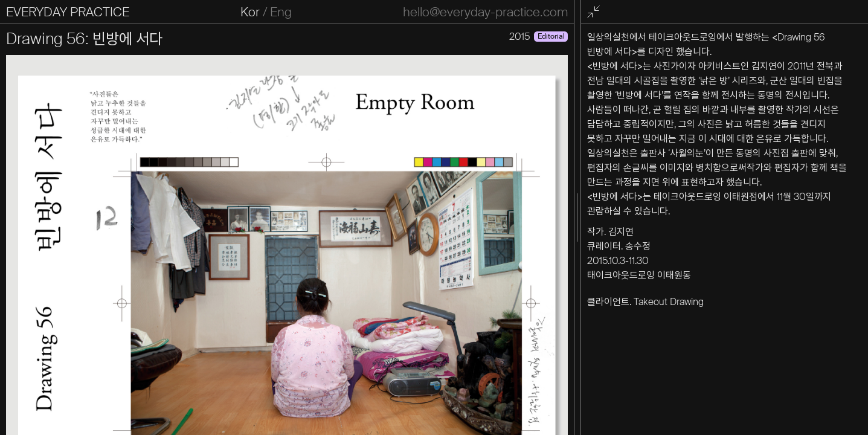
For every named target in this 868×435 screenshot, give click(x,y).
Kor (250, 12)
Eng (281, 12)
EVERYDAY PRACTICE (68, 12)
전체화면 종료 (595, 12)
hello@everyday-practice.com (485, 12)
